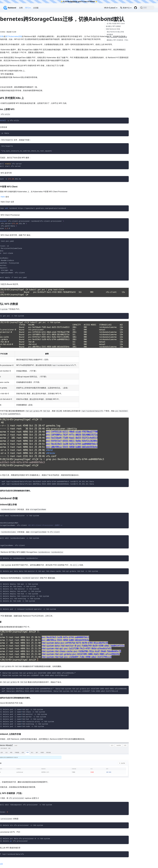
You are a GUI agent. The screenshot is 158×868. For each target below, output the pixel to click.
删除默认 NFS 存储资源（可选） (118, 40)
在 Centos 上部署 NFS (115, 21)
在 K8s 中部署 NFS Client (116, 23)
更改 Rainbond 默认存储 (115, 32)
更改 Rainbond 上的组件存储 (117, 37)
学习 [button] (27, 8)
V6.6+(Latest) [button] (110, 8)
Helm (3, 197)
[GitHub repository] (136, 8)
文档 (21, 8)
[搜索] (147, 8)
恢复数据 (110, 34)
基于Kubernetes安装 (14, 36)
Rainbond (74, 2)
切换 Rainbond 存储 (113, 29)
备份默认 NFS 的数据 (113, 26)
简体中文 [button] (125, 8)
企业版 (36, 8)
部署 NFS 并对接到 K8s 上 (115, 18)
